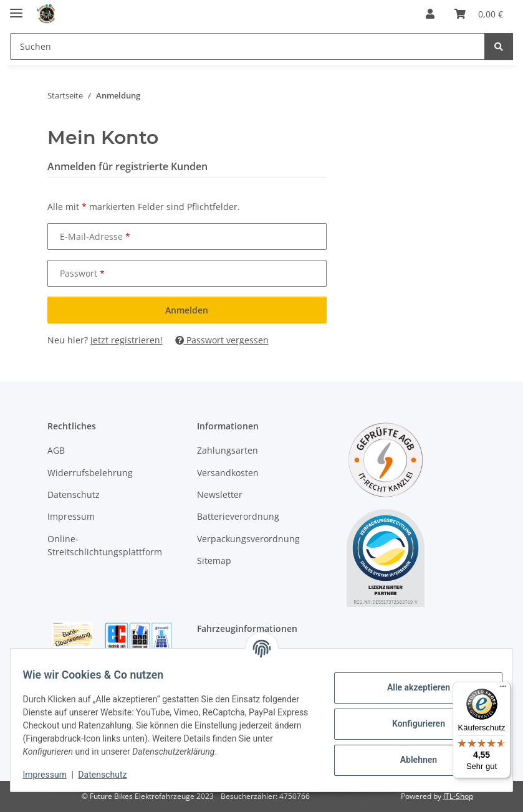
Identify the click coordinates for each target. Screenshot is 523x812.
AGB (56, 450)
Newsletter (220, 494)
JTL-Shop (458, 796)
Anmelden (187, 310)
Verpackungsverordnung (248, 539)
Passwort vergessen (222, 340)
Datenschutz (110, 775)
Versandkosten (228, 473)
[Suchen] (247, 46)
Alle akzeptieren (410, 681)
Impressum (52, 775)
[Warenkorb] (479, 14)
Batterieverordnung (238, 516)
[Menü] (503, 689)
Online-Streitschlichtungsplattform (105, 545)
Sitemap (214, 561)
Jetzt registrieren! (127, 340)
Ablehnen (410, 753)
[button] (430, 14)
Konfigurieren (410, 717)
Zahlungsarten (228, 450)
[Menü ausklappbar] (16, 8)
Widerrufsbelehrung (90, 473)
